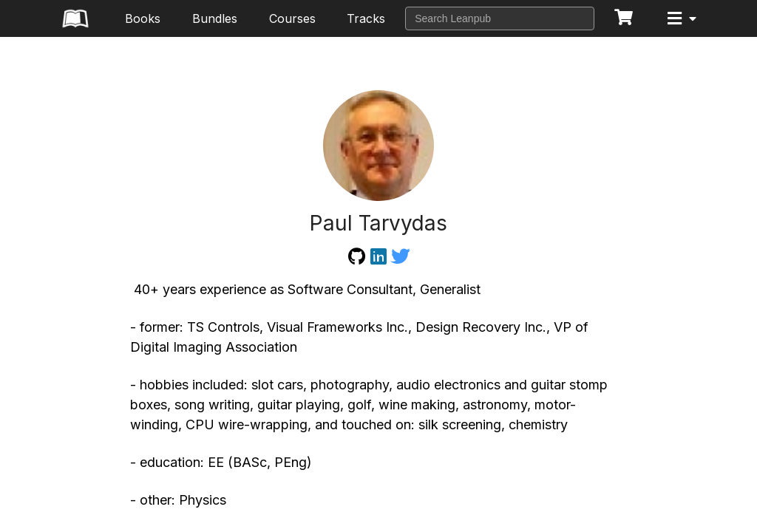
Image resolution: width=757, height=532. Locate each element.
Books (143, 18)
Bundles (215, 18)
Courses (292, 18)
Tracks (366, 18)
